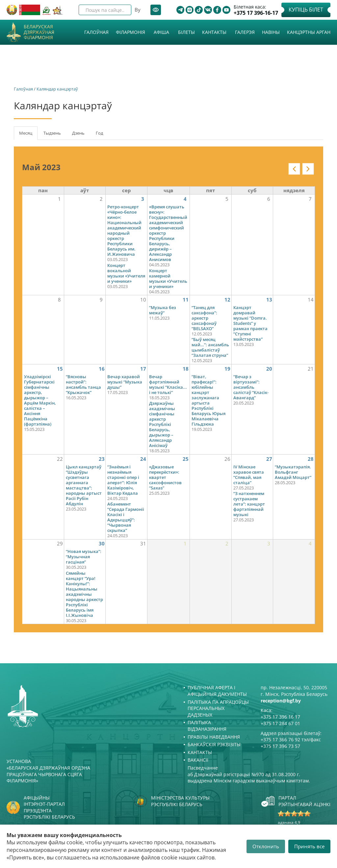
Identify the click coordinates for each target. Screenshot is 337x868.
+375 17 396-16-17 (256, 13)
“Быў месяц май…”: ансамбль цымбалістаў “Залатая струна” (210, 347)
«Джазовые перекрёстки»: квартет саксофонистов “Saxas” (165, 477)
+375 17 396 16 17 (280, 717)
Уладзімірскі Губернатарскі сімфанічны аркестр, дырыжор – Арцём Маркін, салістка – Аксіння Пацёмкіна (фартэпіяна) (40, 400)
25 (186, 459)
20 (269, 369)
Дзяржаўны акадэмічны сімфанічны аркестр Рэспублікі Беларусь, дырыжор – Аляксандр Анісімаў (162, 424)
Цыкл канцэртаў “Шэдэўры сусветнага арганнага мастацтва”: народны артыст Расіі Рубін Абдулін (84, 485)
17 (143, 369)
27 (269, 459)
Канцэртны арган (309, 32)
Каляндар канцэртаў (57, 89)
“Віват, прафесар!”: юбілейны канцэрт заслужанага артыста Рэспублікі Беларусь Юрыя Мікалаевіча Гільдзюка (208, 400)
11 (186, 300)
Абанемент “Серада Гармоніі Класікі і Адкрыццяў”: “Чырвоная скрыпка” (126, 517)
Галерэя (245, 32)
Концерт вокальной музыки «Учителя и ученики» (126, 273)
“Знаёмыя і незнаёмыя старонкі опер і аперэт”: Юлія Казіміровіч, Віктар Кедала (123, 480)
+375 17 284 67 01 (280, 723)
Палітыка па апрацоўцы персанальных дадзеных (218, 708)
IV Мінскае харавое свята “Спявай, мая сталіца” (249, 475)
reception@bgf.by (281, 701)
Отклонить (266, 846)
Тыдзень (52, 133)
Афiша (161, 32)
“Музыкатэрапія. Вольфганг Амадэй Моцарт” (293, 472)
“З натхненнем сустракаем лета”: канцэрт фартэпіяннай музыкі (249, 504)
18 (186, 369)
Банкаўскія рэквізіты (214, 744)
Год (99, 133)
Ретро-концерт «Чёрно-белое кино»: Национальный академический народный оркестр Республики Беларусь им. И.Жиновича (124, 230)
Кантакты (214, 32)
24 (143, 459)
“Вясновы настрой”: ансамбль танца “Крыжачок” (83, 384)
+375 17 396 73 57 (280, 746)
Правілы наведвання (214, 737)
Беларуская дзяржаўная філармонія (39, 32)
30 (102, 543)
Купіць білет (306, 10)
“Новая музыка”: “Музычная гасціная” (84, 557)
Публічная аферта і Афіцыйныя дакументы (217, 691)
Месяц (28, 135)
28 (311, 459)
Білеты (186, 32)
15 (60, 369)
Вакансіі (198, 760)
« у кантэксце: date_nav (294, 169)
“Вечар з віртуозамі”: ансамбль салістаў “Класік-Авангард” (251, 387)
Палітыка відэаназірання (207, 726)
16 (102, 369)
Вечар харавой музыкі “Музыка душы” (125, 382)
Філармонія (130, 32)
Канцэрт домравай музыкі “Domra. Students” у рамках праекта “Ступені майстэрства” (250, 323)
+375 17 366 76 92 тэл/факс (291, 739)
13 (269, 300)
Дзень (78, 133)
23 (102, 459)
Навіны (271, 32)
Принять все (309, 846)
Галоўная (96, 32)
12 (227, 300)
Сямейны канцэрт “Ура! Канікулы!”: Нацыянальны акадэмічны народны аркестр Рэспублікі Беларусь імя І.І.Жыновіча (84, 594)
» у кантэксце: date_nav (308, 169)
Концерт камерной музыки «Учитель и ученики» (168, 278)
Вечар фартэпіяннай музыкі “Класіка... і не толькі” (168, 384)
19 (227, 369)
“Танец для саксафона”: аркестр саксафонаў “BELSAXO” (204, 318)
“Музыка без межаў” (163, 310)
